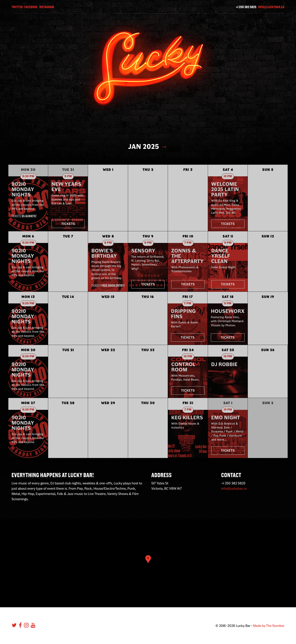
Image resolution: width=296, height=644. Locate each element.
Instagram (47, 7)
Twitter (17, 7)
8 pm (108, 243)
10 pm (228, 176)
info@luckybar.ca (271, 7)
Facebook (31, 7)
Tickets (68, 224)
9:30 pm (28, 176)
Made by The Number (269, 626)
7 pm (188, 243)
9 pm (68, 176)
